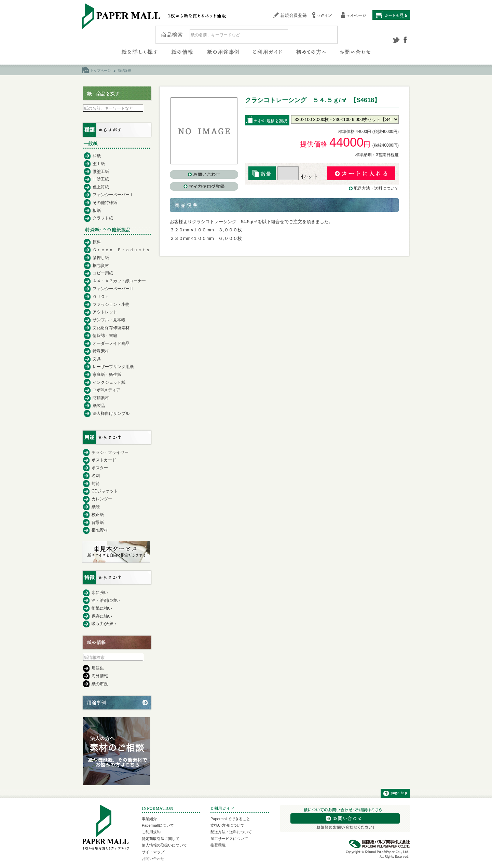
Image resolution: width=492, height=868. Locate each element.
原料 (97, 242)
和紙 (97, 156)
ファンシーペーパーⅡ (113, 289)
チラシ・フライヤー (110, 452)
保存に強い (102, 616)
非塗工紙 (101, 179)
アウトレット (105, 312)
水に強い (100, 593)
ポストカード (104, 460)
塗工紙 (99, 164)
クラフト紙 (103, 218)
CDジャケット (105, 491)
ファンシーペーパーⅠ (113, 195)
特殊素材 (101, 351)
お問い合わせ (153, 858)
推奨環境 (218, 845)
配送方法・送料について (376, 188)
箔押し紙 (101, 258)
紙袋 (96, 507)
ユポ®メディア (106, 390)
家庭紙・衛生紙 (107, 375)
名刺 (96, 476)
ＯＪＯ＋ (101, 297)
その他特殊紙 (105, 203)
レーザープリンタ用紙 (113, 367)
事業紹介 (149, 819)
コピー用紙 (103, 273)
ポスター (100, 468)
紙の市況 (100, 684)
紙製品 (99, 406)
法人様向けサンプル (111, 413)
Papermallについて (158, 825)
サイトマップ (153, 852)
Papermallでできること (230, 819)
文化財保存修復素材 (111, 328)
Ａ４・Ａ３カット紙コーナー (119, 281)
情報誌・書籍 (105, 336)
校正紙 (98, 515)
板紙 (97, 211)
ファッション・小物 (111, 304)
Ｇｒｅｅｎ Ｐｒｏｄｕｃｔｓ (121, 250)
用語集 (98, 668)
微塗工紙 (101, 172)
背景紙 (98, 523)
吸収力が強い (104, 624)
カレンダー (102, 499)
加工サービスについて (229, 839)
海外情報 (100, 676)
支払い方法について (227, 825)
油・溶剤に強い (106, 600)
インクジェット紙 (109, 382)
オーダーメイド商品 (111, 343)
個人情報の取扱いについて (164, 845)
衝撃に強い (102, 608)
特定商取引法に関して (161, 839)
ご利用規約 (151, 832)
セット (298, 177)
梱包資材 (101, 266)
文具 (97, 359)
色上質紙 (101, 187)
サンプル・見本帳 (109, 320)
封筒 (96, 484)
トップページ (100, 71)
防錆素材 (101, 398)
